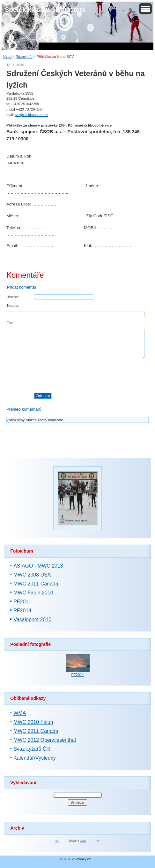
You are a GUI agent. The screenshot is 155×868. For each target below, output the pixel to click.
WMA (20, 713)
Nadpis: (13, 306)
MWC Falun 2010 (33, 593)
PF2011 (22, 602)
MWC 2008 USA (32, 575)
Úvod (7, 57)
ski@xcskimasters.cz (32, 115)
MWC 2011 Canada (36, 584)
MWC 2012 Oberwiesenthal (45, 740)
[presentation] (91, 376)
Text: (11, 323)
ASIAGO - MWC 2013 (38, 566)
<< (57, 841)
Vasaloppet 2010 (32, 620)
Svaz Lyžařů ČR (32, 749)
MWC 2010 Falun (33, 722)
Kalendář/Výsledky (35, 758)
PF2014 (22, 611)
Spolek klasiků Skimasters (45, 10)
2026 (83, 841)
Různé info (24, 57)
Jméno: (13, 297)
